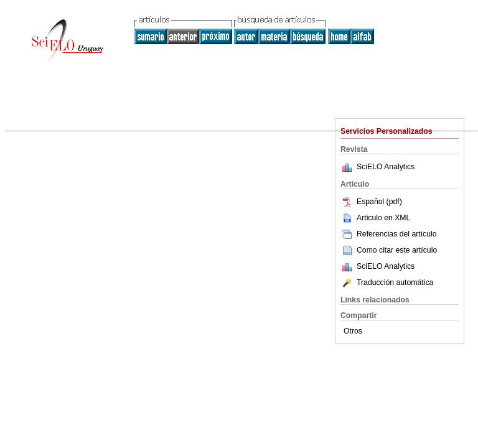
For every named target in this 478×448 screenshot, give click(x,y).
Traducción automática (387, 282)
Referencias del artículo (389, 234)
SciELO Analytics (386, 167)
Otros (353, 331)
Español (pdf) (371, 202)
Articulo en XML (375, 218)
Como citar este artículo (397, 250)
